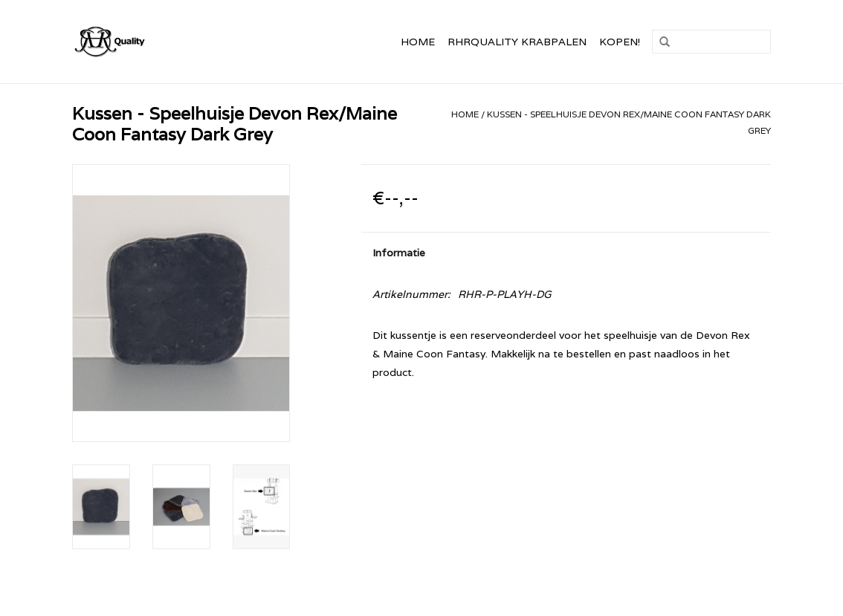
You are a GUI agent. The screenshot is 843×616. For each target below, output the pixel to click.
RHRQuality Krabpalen (517, 42)
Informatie (399, 253)
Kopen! (620, 42)
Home (418, 42)
